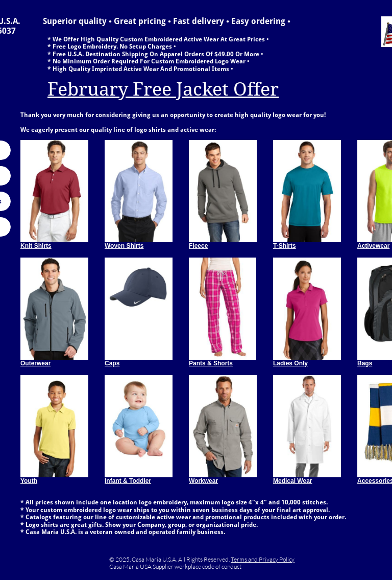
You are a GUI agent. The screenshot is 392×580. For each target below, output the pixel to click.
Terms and (245, 559)
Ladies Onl (289, 363)
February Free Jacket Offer (163, 89)
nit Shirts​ (38, 246)
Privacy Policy (277, 559)
